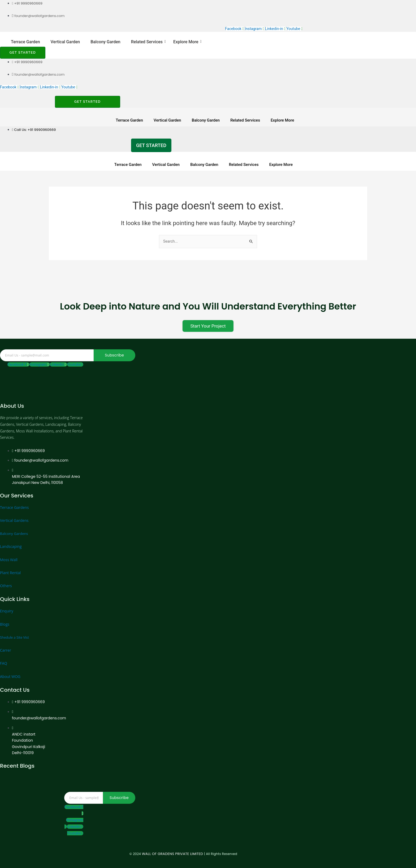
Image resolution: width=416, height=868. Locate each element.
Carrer (6, 643)
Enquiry (7, 603)
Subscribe (114, 347)
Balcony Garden (105, 42)
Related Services (148, 42)
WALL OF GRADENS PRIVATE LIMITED (140, 854)
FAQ (4, 656)
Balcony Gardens (15, 526)
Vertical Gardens (14, 512)
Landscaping (11, 539)
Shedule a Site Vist (16, 629)
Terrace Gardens (14, 499)
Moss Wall (9, 552)
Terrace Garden (25, 42)
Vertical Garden (65, 42)
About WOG (10, 669)
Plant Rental (10, 565)
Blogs (5, 616)
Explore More (187, 42)
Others (6, 578)
